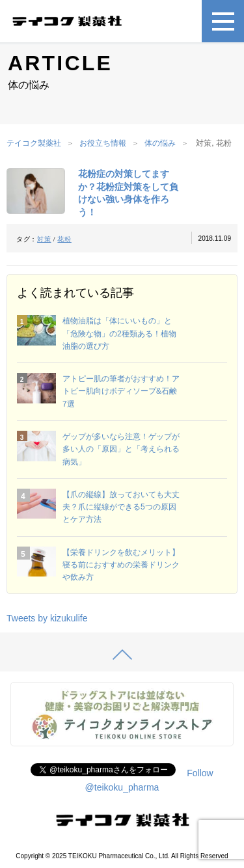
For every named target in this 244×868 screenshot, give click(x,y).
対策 (44, 239)
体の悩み (160, 143)
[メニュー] (223, 21)
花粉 (64, 239)
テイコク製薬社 (34, 143)
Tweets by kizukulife (47, 618)
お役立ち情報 (103, 143)
